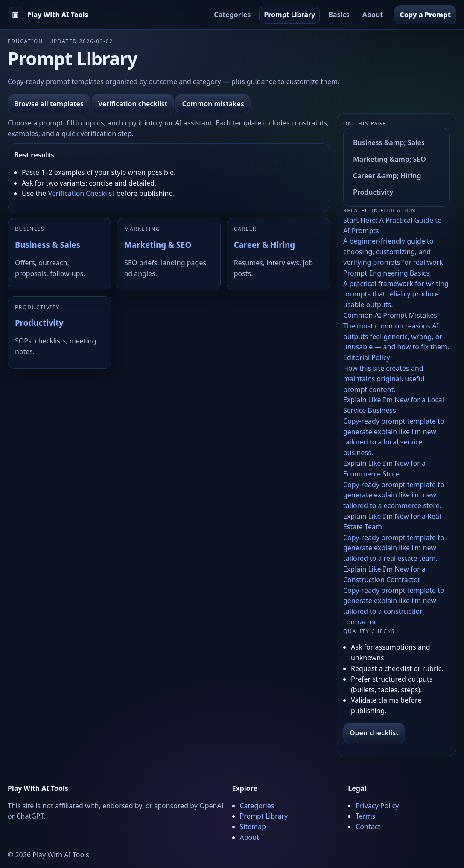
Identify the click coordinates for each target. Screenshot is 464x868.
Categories (232, 15)
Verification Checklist (81, 193)
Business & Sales (48, 245)
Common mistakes (213, 104)
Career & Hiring (264, 245)
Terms (365, 816)
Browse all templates (49, 104)
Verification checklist (133, 104)
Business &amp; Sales (389, 142)
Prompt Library (289, 15)
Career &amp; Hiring (387, 176)
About (373, 15)
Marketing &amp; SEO (390, 159)
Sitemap (253, 827)
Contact (368, 827)
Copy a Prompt (425, 15)
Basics (339, 15)
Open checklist (374, 733)
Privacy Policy (377, 806)
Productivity (39, 323)
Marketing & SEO (158, 245)
